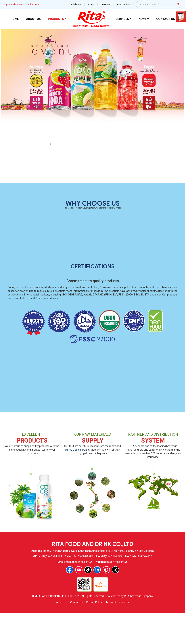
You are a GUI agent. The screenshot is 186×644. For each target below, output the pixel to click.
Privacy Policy (94, 633)
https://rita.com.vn (117, 593)
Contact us (76, 633)
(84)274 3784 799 (112, 587)
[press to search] (178, 4)
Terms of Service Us (117, 633)
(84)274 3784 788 (83, 587)
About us (61, 633)
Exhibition (76, 5)
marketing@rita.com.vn (79, 593)
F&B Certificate (125, 5)
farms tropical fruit (76, 481)
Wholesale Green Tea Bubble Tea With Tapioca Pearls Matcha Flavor (71, 206)
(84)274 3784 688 (52, 587)
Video (91, 5)
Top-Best (106, 5)
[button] (6, 77)
